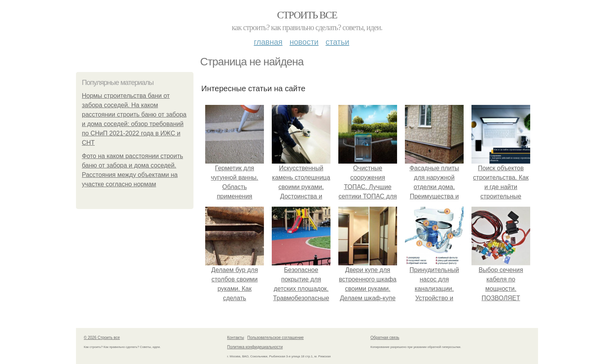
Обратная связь (385, 338)
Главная (268, 42)
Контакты (236, 338)
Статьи (337, 42)
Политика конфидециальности (255, 347)
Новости (304, 42)
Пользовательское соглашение (276, 338)
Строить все (307, 15)
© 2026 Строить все (102, 338)
